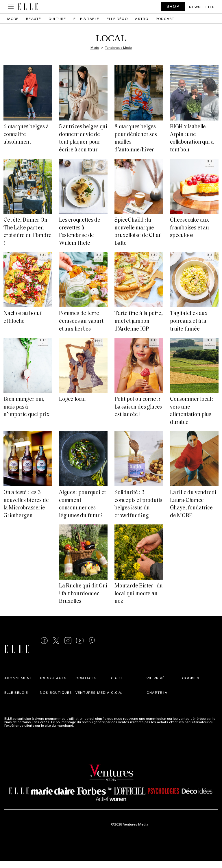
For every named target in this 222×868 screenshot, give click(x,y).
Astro (142, 18)
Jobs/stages (53, 678)
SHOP (173, 6)
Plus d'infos (84, 725)
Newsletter (202, 7)
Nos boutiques (56, 692)
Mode (13, 18)
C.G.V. (117, 692)
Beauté (34, 18)
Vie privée (157, 678)
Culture (57, 18)
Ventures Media (92, 692)
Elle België (16, 692)
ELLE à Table (86, 18)
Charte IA (157, 692)
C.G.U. (117, 678)
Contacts (86, 678)
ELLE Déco (117, 18)
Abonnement (18, 678)
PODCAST (165, 18)
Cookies (191, 678)
